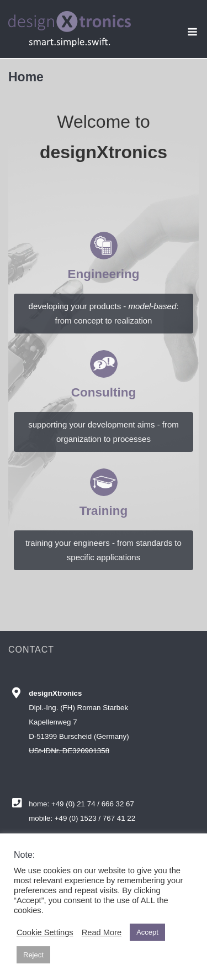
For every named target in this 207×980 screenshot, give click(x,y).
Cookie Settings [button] (45, 932)
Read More (102, 932)
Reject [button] (33, 955)
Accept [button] (147, 932)
